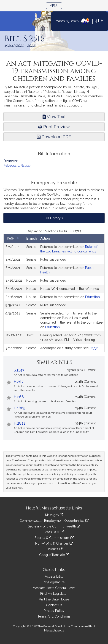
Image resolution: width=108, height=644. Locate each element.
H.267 (19, 382)
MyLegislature (54, 582)
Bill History (54, 218)
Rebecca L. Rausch (18, 166)
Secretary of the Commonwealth (54, 526)
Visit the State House (54, 599)
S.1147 (19, 370)
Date (14, 238)
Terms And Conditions (54, 616)
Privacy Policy (54, 611)
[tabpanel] (54, 291)
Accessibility (54, 576)
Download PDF (54, 137)
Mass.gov (54, 515)
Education (92, 297)
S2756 (94, 348)
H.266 (19, 397)
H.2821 (19, 423)
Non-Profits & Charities (54, 543)
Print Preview (54, 127)
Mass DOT (54, 532)
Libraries (54, 549)
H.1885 (20, 408)
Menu (56, 5)
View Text (54, 117)
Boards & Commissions (54, 538)
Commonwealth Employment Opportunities (54, 521)
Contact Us (54, 605)
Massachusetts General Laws (54, 588)
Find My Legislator (54, 594)
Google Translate (54, 555)
